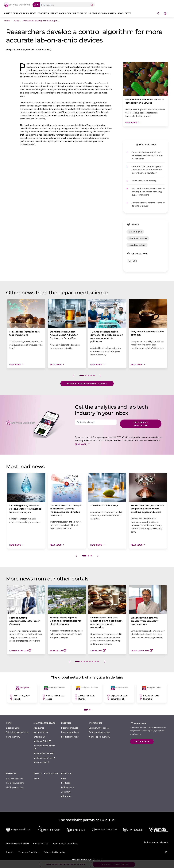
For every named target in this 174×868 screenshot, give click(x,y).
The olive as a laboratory (144, 181)
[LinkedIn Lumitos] (166, 852)
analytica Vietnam (44, 753)
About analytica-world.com (65, 843)
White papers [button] (80, 13)
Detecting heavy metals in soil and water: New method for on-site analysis (147, 155)
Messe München (41, 732)
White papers (67, 787)
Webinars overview (15, 787)
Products (65, 783)
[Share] (158, 14)
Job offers (66, 792)
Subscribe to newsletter (141, 424)
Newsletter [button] (124, 13)
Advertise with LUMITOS (17, 843)
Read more (83, 444)
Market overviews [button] (61, 13)
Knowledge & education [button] (102, 13)
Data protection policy (54, 852)
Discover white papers (99, 728)
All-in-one (66, 796)
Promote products (70, 732)
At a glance (39, 728)
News (64, 778)
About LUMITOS (41, 843)
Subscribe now (142, 742)
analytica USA (42, 762)
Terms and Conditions (29, 852)
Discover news (13, 728)
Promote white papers (99, 732)
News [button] (33, 13)
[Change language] (165, 14)
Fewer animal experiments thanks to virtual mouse (148, 204)
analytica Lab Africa (44, 758)
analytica (39, 737)
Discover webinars (15, 778)
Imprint (10, 852)
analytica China (42, 741)
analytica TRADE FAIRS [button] (17, 13)
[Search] (92, 5)
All (35, 5)
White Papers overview (99, 737)
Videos (37, 778)
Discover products (70, 728)
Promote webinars (15, 783)
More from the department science (87, 384)
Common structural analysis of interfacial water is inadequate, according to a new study (147, 170)
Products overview (70, 737)
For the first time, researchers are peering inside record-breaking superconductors (148, 191)
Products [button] (43, 13)
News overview (13, 737)
